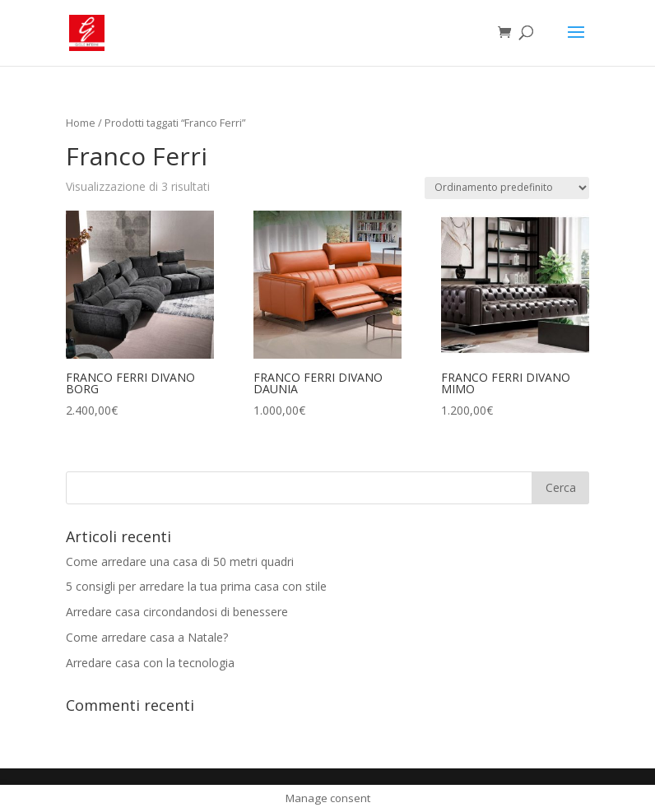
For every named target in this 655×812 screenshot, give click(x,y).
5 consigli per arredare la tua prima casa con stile (196, 586)
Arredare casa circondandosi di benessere (177, 612)
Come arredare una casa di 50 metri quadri (180, 561)
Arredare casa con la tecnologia (150, 663)
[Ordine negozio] (507, 188)
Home (81, 123)
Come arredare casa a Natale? (147, 637)
